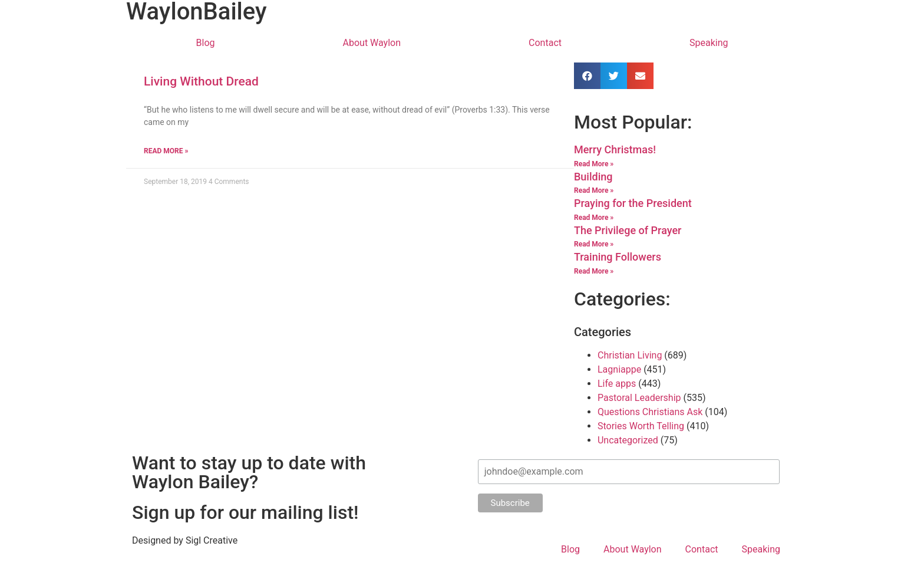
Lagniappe (619, 369)
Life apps (617, 384)
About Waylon (372, 43)
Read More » (166, 151)
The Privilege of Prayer (628, 230)
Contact (545, 43)
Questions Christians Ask (650, 412)
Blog (206, 43)
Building (593, 177)
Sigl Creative (212, 540)
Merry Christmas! (615, 149)
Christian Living (630, 355)
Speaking (709, 43)
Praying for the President (633, 203)
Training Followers (618, 257)
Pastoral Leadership (639, 398)
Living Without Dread (201, 81)
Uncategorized (628, 440)
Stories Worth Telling (641, 426)
